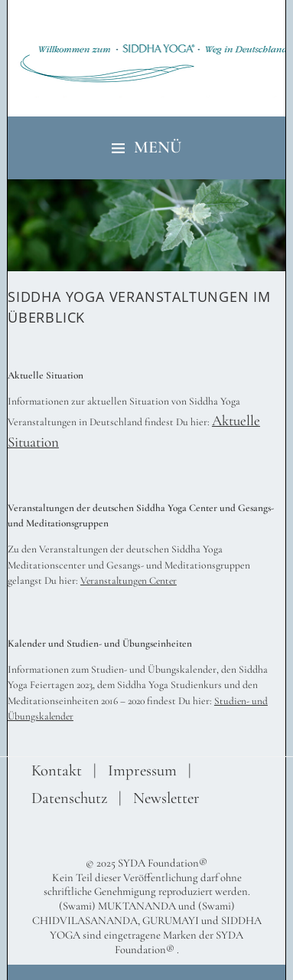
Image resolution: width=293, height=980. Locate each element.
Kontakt (57, 770)
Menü (158, 147)
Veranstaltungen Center (129, 581)
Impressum (142, 770)
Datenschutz (69, 798)
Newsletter (166, 798)
